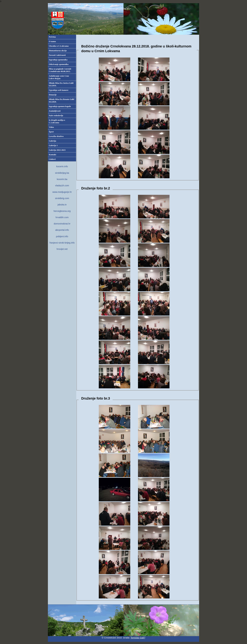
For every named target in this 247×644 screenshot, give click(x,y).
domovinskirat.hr (62, 224)
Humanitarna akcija (58, 51)
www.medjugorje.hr (62, 192)
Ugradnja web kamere (59, 90)
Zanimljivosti (55, 111)
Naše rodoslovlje (56, 115)
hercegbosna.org (62, 211)
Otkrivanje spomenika (59, 64)
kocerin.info (62, 166)
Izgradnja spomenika (58, 60)
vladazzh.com (62, 186)
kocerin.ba (62, 179)
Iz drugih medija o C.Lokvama (57, 121)
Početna (52, 37)
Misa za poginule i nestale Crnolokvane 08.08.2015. (60, 70)
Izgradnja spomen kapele (60, 106)
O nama (52, 41)
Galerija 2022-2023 (57, 150)
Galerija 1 (53, 145)
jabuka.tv (62, 205)
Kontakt (52, 155)
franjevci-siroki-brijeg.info (62, 243)
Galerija (52, 141)
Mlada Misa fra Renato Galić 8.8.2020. (62, 100)
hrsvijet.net (62, 249)
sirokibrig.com (62, 198)
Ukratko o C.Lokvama (59, 46)
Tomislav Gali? (138, 638)
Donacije (53, 95)
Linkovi (52, 159)
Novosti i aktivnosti (57, 55)
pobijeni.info (62, 236)
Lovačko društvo (56, 136)
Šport (51, 132)
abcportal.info (62, 230)
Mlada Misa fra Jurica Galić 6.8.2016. (61, 84)
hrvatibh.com (62, 217)
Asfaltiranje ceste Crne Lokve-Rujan (59, 77)
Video (51, 127)
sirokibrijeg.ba (62, 173)
